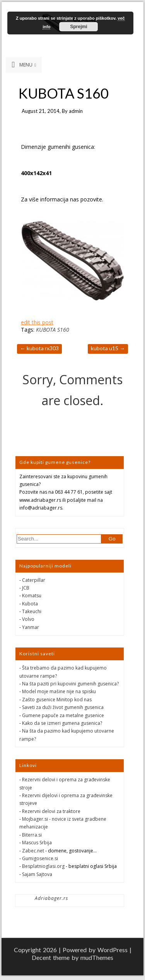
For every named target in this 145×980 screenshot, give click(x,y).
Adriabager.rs (51, 898)
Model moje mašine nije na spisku (59, 691)
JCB (26, 588)
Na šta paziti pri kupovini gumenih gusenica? (70, 684)
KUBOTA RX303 (39, 348)
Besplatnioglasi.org (43, 866)
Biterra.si (32, 835)
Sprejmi (78, 27)
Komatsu (32, 596)
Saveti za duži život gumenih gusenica (63, 707)
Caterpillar (34, 580)
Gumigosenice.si (40, 858)
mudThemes (97, 957)
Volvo (28, 619)
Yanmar (31, 627)
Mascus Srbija (37, 843)
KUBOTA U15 (108, 348)
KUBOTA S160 (53, 330)
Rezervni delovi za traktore (51, 811)
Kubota (30, 604)
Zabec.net (33, 851)
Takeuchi (32, 611)
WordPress (113, 950)
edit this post (37, 322)
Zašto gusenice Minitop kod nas (57, 700)
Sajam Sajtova (37, 874)
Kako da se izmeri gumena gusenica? (62, 723)
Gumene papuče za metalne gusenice (63, 715)
